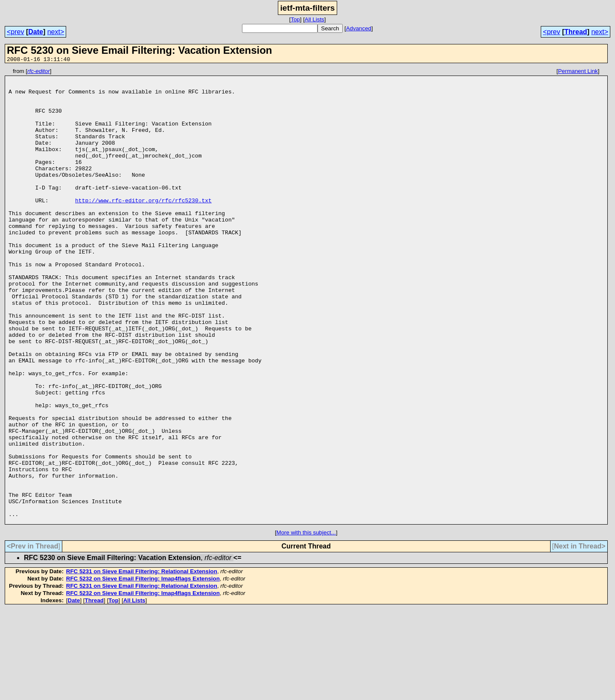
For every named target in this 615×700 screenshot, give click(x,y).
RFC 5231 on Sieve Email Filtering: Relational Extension (142, 662)
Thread (576, 32)
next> (56, 32)
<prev (15, 32)
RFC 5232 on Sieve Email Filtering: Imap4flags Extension (143, 669)
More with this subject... (306, 623)
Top (295, 19)
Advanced (359, 28)
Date (36, 32)
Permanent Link (578, 72)
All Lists (315, 19)
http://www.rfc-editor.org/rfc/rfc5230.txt (143, 227)
